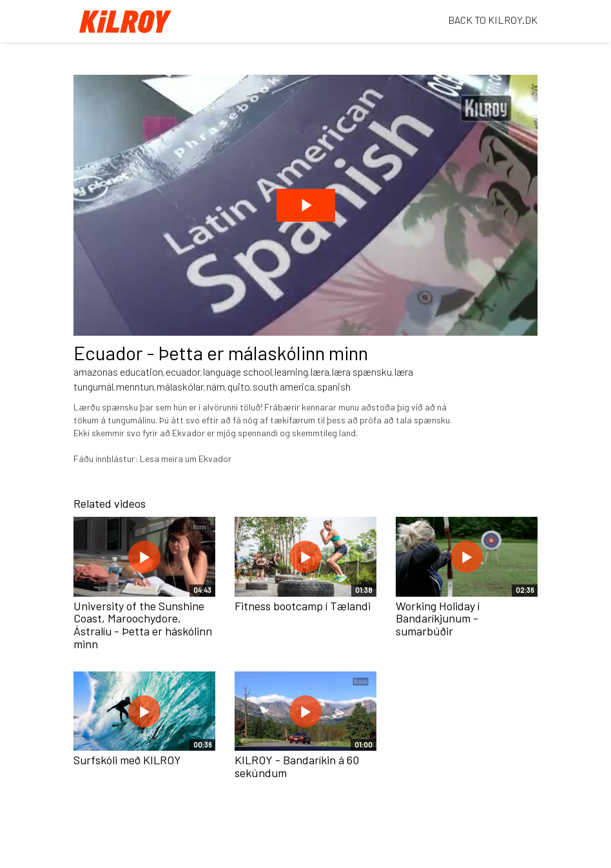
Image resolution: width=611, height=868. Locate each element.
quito (239, 386)
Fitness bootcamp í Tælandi (303, 606)
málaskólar (180, 386)
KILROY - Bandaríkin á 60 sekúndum (297, 766)
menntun (135, 386)
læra (320, 371)
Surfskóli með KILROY (127, 760)
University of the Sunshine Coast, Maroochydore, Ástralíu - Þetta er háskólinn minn (143, 625)
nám (216, 386)
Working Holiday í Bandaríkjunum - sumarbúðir (438, 619)
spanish (334, 386)
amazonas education (118, 371)
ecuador (183, 371)
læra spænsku (362, 371)
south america (284, 386)
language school (238, 371)
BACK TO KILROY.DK (493, 20)
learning (291, 371)
